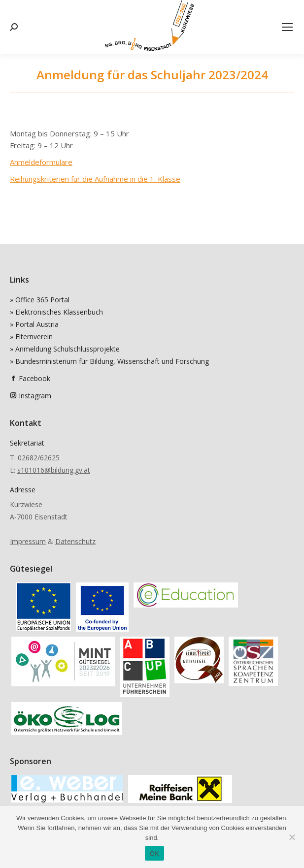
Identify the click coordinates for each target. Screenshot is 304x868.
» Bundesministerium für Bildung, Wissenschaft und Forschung (109, 361)
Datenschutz (75, 541)
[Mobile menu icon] (287, 27)
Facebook (34, 378)
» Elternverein (31, 337)
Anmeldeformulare (41, 162)
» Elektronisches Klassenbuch (56, 312)
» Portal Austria (34, 324)
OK (154, 853)
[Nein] (292, 837)
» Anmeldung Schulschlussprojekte (65, 349)
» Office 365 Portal (40, 300)
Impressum (28, 541)
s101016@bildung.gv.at (54, 470)
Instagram (35, 396)
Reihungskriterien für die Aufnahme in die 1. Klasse (95, 179)
